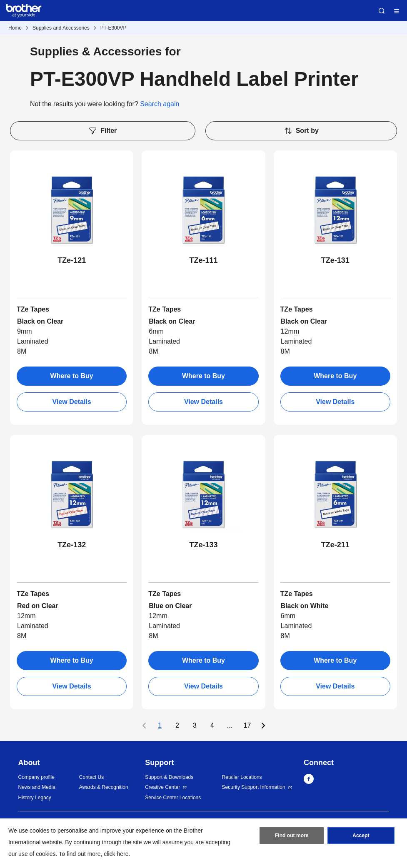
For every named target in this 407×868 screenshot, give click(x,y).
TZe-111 (203, 260)
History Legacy (35, 798)
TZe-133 (203, 545)
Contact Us (91, 777)
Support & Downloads (169, 777)
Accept (361, 836)
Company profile (36, 777)
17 (247, 726)
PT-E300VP (114, 28)
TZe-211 (335, 545)
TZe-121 (72, 260)
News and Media (37, 787)
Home (15, 28)
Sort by (301, 131)
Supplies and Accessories (61, 28)
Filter (102, 131)
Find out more (292, 836)
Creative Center (162, 787)
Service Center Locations (173, 798)
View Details (72, 402)
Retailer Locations (242, 777)
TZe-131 (335, 260)
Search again (160, 104)
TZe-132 (72, 545)
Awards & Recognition (104, 787)
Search (382, 11)
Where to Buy (72, 376)
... (230, 726)
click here (116, 854)
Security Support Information (254, 787)
